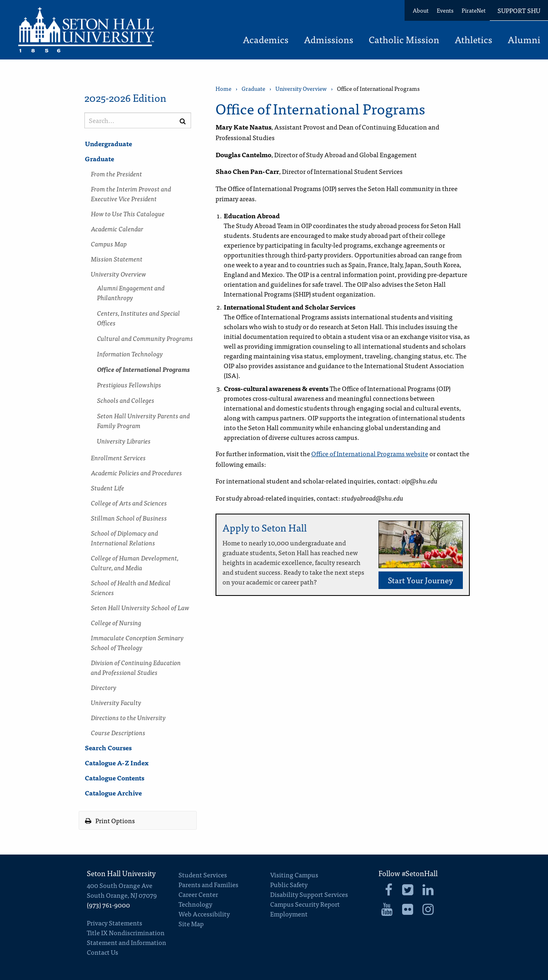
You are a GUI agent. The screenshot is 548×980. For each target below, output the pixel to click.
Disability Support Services (309, 894)
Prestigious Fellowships (129, 385)
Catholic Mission (404, 40)
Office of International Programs (143, 369)
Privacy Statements (114, 923)
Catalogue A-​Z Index (117, 762)
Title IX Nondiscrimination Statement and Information (127, 937)
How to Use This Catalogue (128, 213)
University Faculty (116, 702)
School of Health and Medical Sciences (131, 587)
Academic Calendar (117, 229)
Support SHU (519, 10)
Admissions (329, 40)
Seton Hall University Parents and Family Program (143, 420)
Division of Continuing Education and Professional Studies (136, 667)
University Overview (119, 274)
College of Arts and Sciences (129, 503)
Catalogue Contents (114, 778)
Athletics (473, 40)
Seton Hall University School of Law (140, 607)
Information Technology (130, 354)
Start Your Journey (420, 580)
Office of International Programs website (370, 453)
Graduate (99, 158)
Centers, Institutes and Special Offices (139, 318)
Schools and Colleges (126, 400)
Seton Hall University (121, 873)
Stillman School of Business (129, 518)
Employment (289, 914)
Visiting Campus (294, 875)
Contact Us (102, 952)
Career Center (198, 894)
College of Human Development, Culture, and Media (135, 563)
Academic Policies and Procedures (136, 472)
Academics (266, 40)
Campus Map (109, 244)
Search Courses (108, 747)
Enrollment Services (118, 457)
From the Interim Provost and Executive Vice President (131, 193)
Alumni (524, 40)
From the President (117, 174)
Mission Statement (117, 259)
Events (445, 10)
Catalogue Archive (113, 793)
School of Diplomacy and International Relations (124, 538)
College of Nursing (116, 622)
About (421, 10)
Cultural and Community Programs (145, 338)
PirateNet (474, 10)
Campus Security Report (305, 904)
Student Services (203, 875)
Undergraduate (108, 143)
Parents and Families (208, 884)
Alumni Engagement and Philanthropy (131, 292)
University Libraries (124, 441)
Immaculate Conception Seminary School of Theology (137, 642)
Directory (104, 687)
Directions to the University (128, 717)
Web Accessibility (204, 914)
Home (223, 89)
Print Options (110, 820)
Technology (195, 904)
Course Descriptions (118, 732)
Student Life (108, 488)
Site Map (191, 923)
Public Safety (289, 884)
